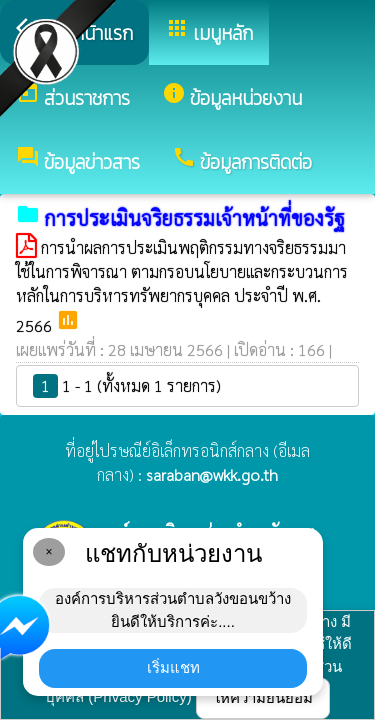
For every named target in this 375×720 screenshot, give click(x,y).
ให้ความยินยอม (263, 697)
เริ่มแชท (173, 667)
